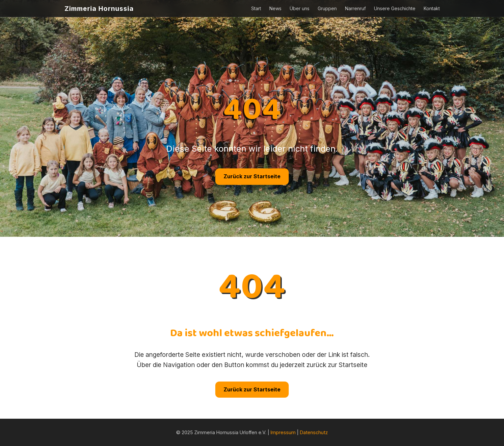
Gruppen (327, 8)
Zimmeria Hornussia (99, 9)
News (275, 8)
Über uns (300, 8)
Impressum (283, 432)
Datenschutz (314, 432)
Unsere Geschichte (395, 8)
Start (256, 8)
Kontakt (432, 8)
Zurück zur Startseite (252, 176)
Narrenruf (355, 8)
